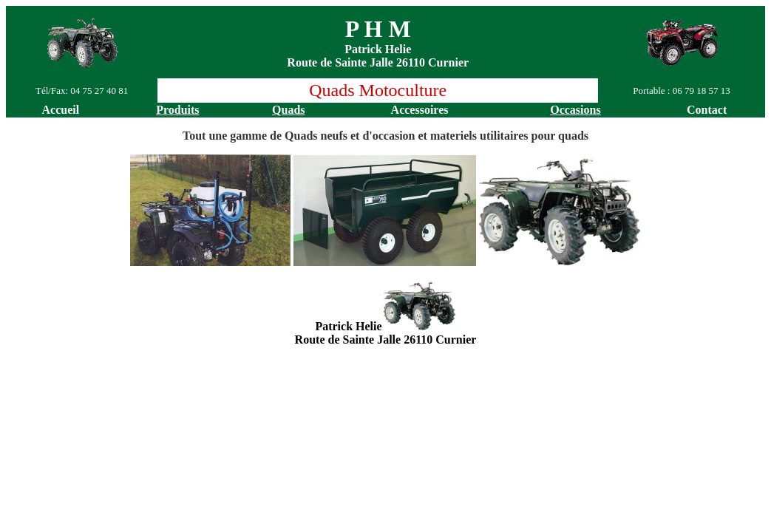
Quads (288, 110)
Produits (177, 110)
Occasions (575, 110)
